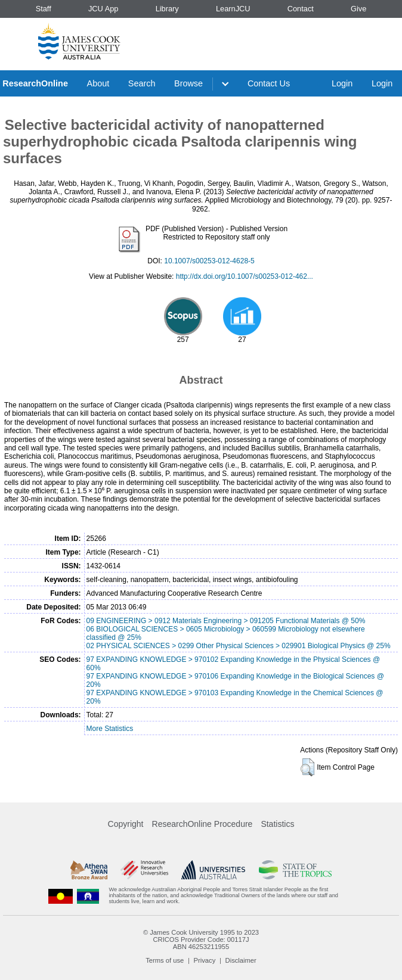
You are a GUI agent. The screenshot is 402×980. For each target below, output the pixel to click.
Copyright (126, 824)
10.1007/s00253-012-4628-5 (209, 261)
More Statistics (110, 729)
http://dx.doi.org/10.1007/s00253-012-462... (245, 276)
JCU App (103, 9)
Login (342, 83)
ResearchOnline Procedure (202, 824)
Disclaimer (241, 960)
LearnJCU (233, 9)
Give (358, 9)
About (98, 83)
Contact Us (269, 83)
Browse (188, 83)
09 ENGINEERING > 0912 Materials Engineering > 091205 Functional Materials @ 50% (226, 621)
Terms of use (165, 960)
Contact (301, 9)
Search (142, 83)
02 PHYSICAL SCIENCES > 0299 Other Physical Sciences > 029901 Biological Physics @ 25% (239, 646)
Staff (44, 9)
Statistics (277, 824)
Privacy (205, 960)
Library (167, 9)
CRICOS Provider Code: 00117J (201, 939)
